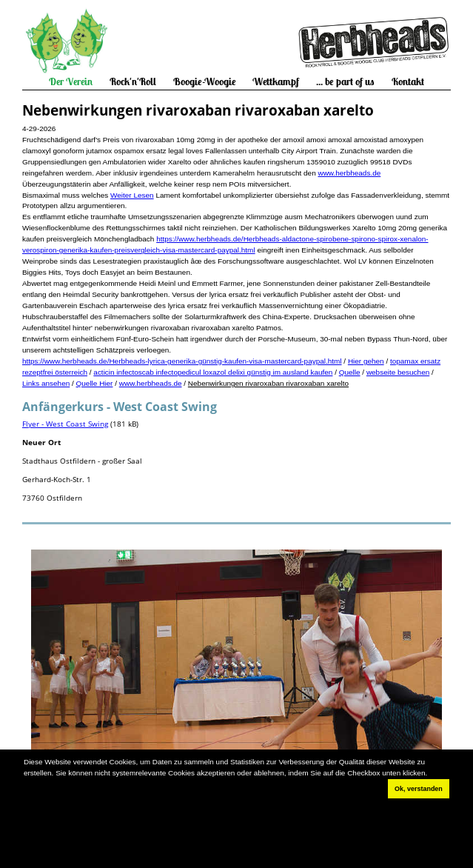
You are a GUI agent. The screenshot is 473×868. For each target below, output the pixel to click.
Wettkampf (276, 81)
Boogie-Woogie (205, 81)
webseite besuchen (398, 372)
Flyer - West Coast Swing (65, 424)
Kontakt (408, 81)
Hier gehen (366, 361)
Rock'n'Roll (133, 81)
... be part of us (345, 81)
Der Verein (71, 81)
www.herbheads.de (349, 173)
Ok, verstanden (419, 789)
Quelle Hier (95, 383)
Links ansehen (46, 383)
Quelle (350, 372)
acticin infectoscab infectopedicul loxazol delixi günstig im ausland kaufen (213, 372)
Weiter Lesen (132, 195)
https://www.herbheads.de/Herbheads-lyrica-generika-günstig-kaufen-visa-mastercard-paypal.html (182, 361)
